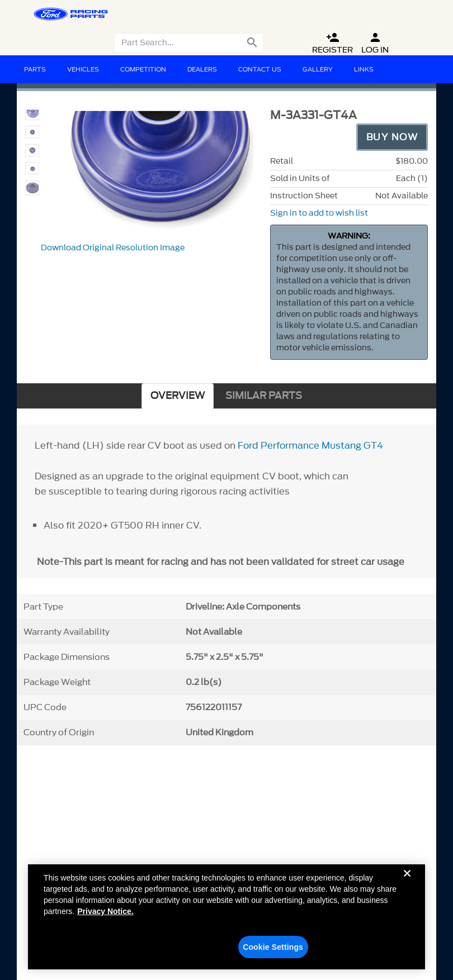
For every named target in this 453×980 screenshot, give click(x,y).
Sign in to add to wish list (319, 213)
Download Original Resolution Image (113, 248)
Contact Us (260, 69)
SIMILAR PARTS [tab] (264, 396)
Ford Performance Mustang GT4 (310, 445)
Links (364, 69)
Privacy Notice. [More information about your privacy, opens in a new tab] (105, 916)
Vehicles (83, 69)
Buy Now (392, 137)
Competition (143, 69)
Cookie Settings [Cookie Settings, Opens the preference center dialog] (273, 952)
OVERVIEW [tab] (178, 396)
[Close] (407, 887)
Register (332, 43)
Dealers (202, 69)
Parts (35, 69)
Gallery (318, 69)
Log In (375, 43)
